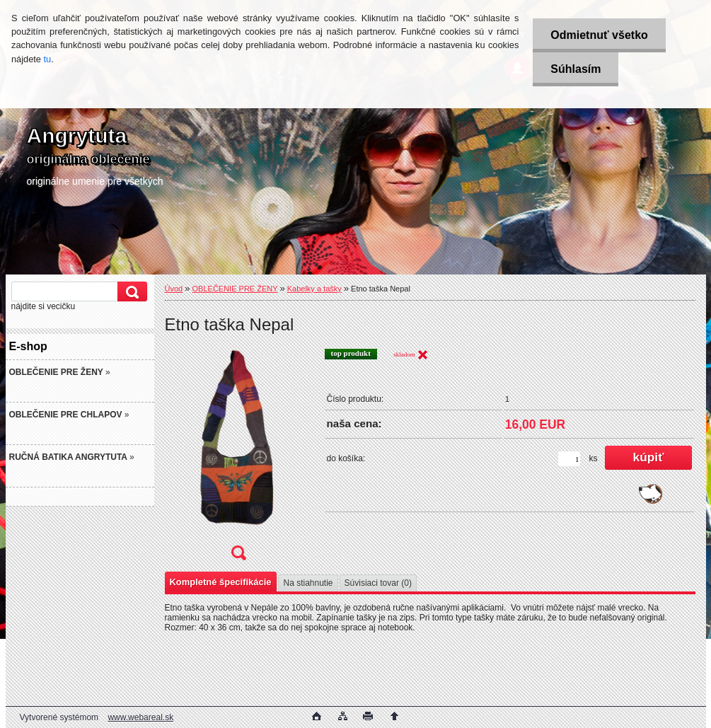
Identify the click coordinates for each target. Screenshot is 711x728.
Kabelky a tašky (314, 289)
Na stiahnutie (308, 583)
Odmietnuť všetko (599, 35)
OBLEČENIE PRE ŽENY (235, 289)
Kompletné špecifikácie (221, 582)
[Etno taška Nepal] (238, 459)
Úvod (174, 289)
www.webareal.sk (140, 717)
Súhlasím (576, 69)
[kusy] (569, 459)
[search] (130, 292)
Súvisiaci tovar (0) (378, 583)
